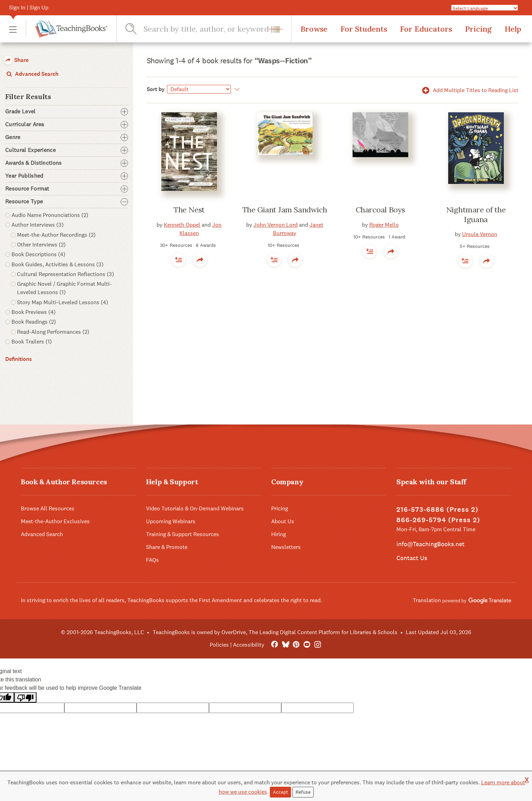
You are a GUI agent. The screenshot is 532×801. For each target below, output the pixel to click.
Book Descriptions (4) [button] (38, 254)
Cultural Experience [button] (67, 150)
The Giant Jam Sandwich (285, 210)
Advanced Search (32, 74)
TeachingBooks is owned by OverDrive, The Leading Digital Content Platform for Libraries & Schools (275, 632)
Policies (219, 645)
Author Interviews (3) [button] (38, 225)
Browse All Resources (48, 508)
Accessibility (249, 645)
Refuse (303, 792)
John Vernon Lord (276, 225)
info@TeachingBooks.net (430, 544)
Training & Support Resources (183, 534)
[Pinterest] (296, 645)
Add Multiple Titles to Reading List (469, 90)
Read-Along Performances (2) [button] (53, 332)
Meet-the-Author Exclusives (55, 521)
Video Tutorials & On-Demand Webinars (195, 508)
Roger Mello (384, 225)
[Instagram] (318, 645)
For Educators (426, 29)
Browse (314, 29)
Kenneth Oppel (182, 225)
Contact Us (412, 558)
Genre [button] (67, 137)
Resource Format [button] (67, 189)
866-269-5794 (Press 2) (438, 520)
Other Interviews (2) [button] (41, 245)
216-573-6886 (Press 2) (437, 509)
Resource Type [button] (67, 202)
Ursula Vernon (480, 234)
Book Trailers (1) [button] (32, 342)
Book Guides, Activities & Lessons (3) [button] (58, 264)
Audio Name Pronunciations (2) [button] (50, 215)
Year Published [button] (67, 176)
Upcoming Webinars (171, 521)
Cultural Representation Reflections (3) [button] (66, 274)
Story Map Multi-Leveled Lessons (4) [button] (63, 302)
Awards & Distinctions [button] (67, 163)
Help (513, 29)
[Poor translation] (25, 698)
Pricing (478, 29)
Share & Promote (167, 547)
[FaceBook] (275, 645)
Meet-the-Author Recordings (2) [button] (56, 235)
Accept (280, 792)
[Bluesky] (285, 645)
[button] (13, 29)
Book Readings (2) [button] (34, 322)
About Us (283, 521)
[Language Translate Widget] (485, 8)
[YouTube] (307, 645)
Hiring (279, 534)
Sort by (156, 89)
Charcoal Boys (380, 210)
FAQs (152, 560)
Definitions (19, 359)
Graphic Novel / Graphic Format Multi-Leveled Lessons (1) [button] (64, 288)
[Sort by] (199, 89)
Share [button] (16, 60)
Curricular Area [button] (67, 124)
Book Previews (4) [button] (34, 312)
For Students (364, 29)
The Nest (189, 210)
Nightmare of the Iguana (476, 215)
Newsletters (286, 547)
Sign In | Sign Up (29, 7)
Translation (462, 600)
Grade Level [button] (67, 112)
